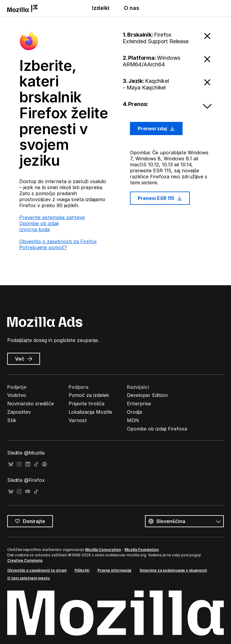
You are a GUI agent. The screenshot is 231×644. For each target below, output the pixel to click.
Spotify (45, 464)
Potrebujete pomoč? (43, 247)
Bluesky (11, 464)
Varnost (78, 420)
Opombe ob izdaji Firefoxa (157, 429)
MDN (133, 420)
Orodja (134, 412)
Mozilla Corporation (103, 550)
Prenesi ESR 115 (160, 198)
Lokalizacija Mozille (90, 412)
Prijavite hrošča (86, 404)
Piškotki (82, 570)
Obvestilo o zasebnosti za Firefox (58, 241)
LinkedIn (28, 464)
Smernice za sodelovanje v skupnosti (173, 570)
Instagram (19, 464)
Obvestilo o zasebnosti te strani (37, 570)
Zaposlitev (19, 412)
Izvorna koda (34, 229)
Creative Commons (25, 560)
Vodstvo (17, 395)
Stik (12, 420)
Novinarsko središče (31, 404)
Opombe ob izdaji (39, 223)
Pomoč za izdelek (89, 395)
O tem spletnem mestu (28, 578)
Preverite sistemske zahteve (52, 217)
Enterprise (139, 404)
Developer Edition (147, 395)
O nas (132, 8)
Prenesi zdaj (156, 128)
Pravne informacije (114, 570)
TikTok (36, 464)
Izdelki (101, 8)
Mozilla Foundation (142, 550)
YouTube (28, 492)
